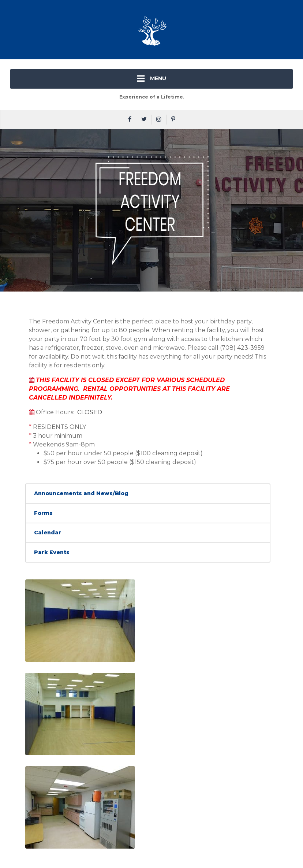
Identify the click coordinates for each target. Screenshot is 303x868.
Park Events (52, 552)
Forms (43, 513)
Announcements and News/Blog (81, 493)
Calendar (48, 533)
